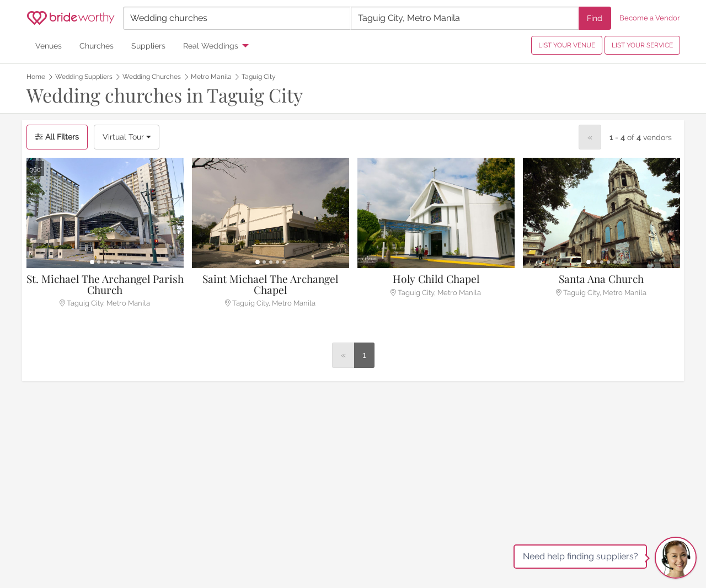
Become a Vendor (650, 18)
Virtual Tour (127, 137)
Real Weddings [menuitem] (211, 46)
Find (595, 18)
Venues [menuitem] (49, 46)
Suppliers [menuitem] (148, 46)
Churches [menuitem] (97, 46)
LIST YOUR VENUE (567, 45)
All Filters (57, 137)
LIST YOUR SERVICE (642, 45)
